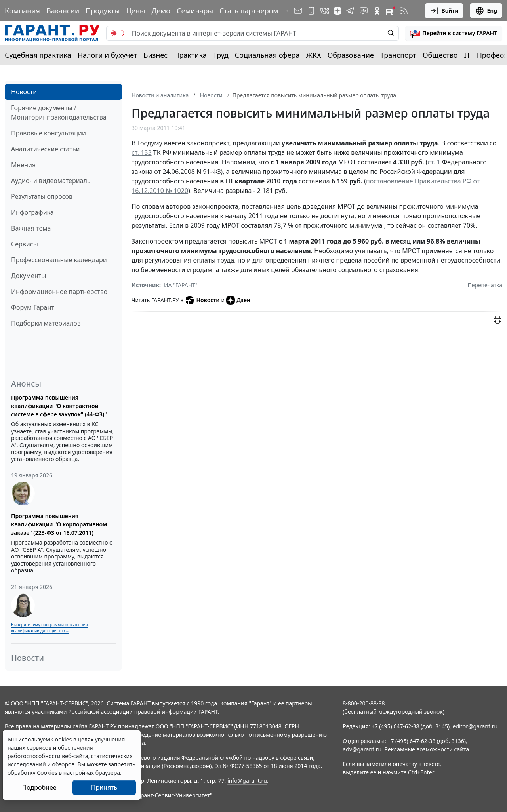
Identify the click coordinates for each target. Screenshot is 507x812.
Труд (221, 55)
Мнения (23, 165)
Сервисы (25, 244)
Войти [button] (444, 11)
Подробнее (39, 787)
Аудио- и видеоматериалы (51, 181)
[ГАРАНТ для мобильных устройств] (311, 11)
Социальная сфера (267, 55)
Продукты (103, 11)
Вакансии (63, 11)
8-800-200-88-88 (364, 703)
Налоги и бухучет (108, 55)
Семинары (195, 11)
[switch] (118, 33)
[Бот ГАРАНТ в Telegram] (364, 11)
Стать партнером (249, 11)
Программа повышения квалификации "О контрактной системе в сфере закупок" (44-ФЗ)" (59, 406)
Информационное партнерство (59, 292)
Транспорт (398, 55)
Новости (24, 92)
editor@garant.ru (475, 726)
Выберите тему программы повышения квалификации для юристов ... (49, 628)
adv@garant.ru (362, 749)
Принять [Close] (104, 787)
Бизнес (155, 55)
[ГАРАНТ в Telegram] (350, 11)
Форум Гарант (33, 307)
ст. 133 (142, 152)
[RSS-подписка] (404, 11)
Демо (161, 11)
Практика (190, 55)
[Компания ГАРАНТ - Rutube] (391, 11)
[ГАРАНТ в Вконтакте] (325, 11)
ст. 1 (434, 162)
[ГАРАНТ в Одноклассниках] (377, 11)
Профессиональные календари (59, 260)
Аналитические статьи (45, 149)
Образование (351, 55)
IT (467, 55)
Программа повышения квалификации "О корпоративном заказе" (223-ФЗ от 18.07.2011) (59, 524)
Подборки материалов (46, 323)
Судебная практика (38, 55)
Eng (486, 11)
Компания (22, 11)
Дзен (238, 300)
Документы (29, 276)
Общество (440, 55)
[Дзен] (337, 11)
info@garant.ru (247, 781)
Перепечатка (485, 285)
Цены (135, 11)
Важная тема (31, 228)
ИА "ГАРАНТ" (181, 285)
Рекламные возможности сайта (427, 749)
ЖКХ (314, 55)
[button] (454, 33)
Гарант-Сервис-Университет (172, 795)
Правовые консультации (49, 133)
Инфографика (32, 212)
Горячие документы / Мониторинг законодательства (59, 112)
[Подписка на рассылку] (298, 11)
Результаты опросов (42, 196)
